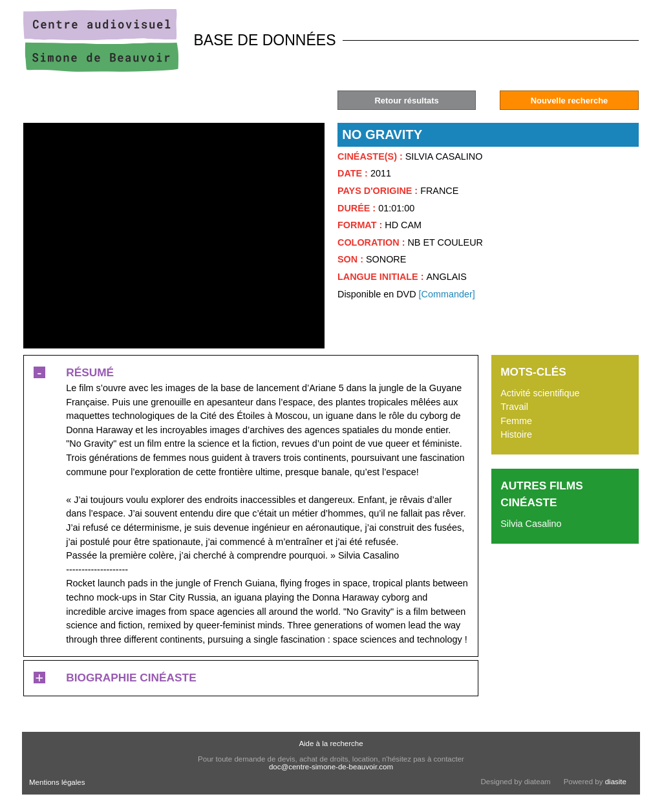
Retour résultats (406, 101)
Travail (514, 407)
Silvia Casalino (531, 524)
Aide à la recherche (331, 743)
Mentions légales (57, 782)
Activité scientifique (540, 393)
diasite (616, 782)
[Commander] (447, 294)
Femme (516, 421)
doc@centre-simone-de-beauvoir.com (331, 767)
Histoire (516, 434)
